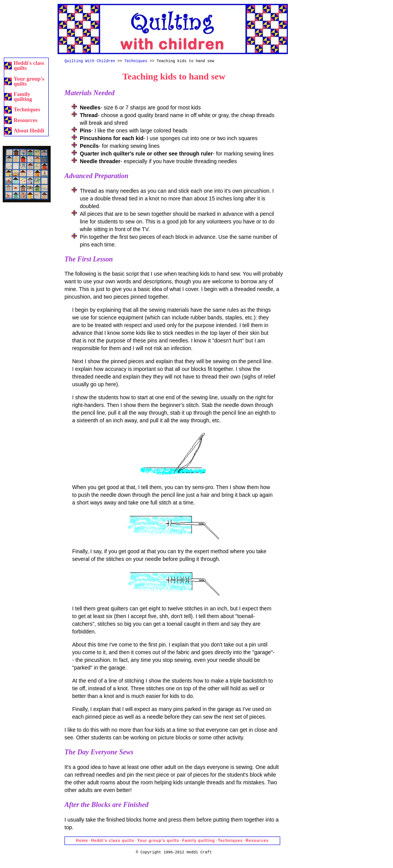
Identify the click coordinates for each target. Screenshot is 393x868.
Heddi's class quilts (29, 65)
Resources (25, 120)
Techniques (27, 109)
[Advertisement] (27, 28)
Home (82, 841)
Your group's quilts (29, 81)
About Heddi (29, 131)
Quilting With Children (90, 61)
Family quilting (23, 97)
